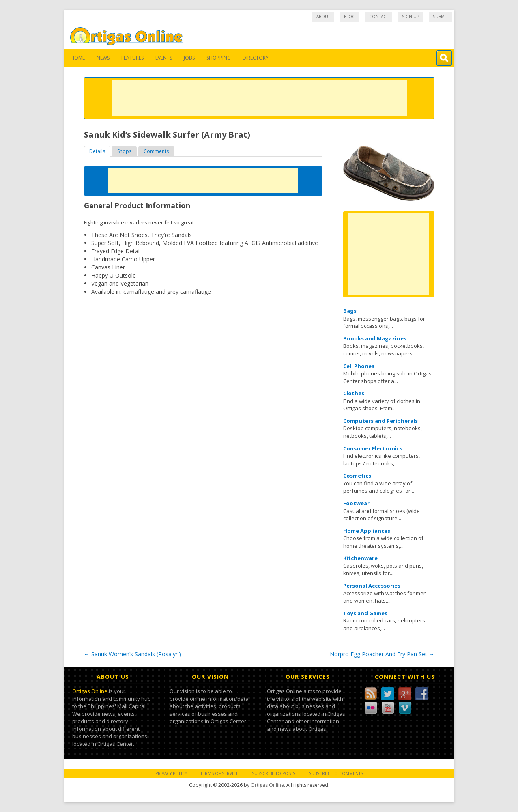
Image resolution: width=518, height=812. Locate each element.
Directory (256, 58)
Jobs (189, 58)
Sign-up (411, 17)
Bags (350, 311)
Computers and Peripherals (380, 421)
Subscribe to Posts (274, 773)
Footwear (356, 503)
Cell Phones (359, 366)
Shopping (219, 58)
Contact (379, 17)
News (103, 58)
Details (97, 151)
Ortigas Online (90, 691)
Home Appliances (367, 531)
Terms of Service (219, 773)
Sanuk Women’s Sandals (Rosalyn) (132, 654)
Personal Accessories (372, 586)
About (323, 17)
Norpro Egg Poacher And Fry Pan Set (382, 654)
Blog (350, 17)
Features (132, 58)
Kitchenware (360, 558)
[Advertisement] (259, 98)
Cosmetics (357, 476)
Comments (156, 151)
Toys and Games (365, 613)
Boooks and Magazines (375, 338)
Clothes (354, 393)
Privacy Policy (171, 773)
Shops (124, 151)
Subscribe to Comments (336, 773)
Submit (440, 17)
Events (164, 58)
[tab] (97, 151)
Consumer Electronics (373, 448)
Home (78, 58)
